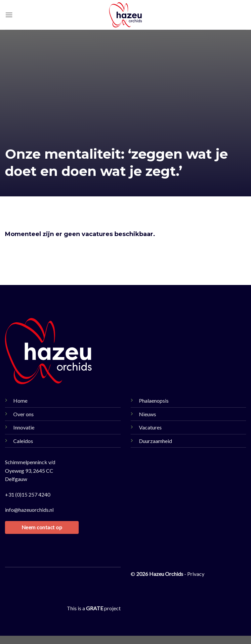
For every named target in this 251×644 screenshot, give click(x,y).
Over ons (23, 414)
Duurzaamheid (155, 441)
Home (20, 401)
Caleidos (23, 441)
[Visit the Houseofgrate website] (95, 608)
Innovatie (24, 427)
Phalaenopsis (154, 401)
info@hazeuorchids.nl (29, 510)
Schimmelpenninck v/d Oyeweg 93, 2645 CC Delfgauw (30, 470)
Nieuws (147, 414)
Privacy (196, 574)
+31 (28, 494)
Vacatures (150, 427)
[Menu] (9, 15)
